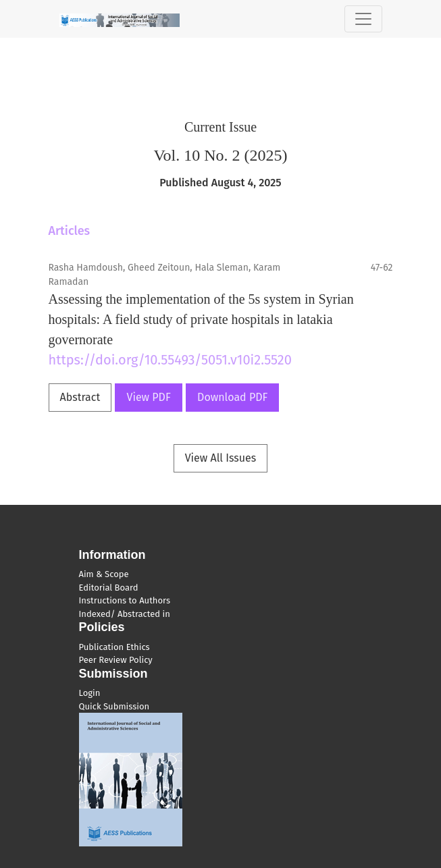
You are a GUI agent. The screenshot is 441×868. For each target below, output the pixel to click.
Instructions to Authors (125, 600)
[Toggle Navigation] (363, 19)
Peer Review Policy (116, 660)
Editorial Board (109, 588)
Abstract (80, 397)
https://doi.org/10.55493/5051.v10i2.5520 (170, 360)
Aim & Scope (104, 574)
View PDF (148, 397)
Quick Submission (114, 706)
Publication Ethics (114, 647)
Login (90, 693)
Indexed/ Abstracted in (125, 614)
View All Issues (221, 458)
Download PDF (232, 397)
